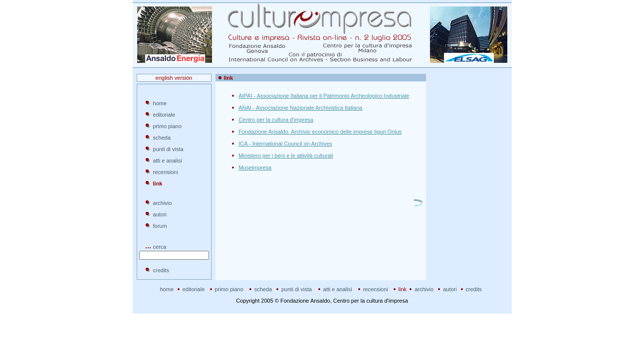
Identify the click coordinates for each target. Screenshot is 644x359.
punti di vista (168, 149)
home (160, 103)
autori (160, 214)
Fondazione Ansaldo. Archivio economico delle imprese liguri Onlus (320, 132)
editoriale (164, 115)
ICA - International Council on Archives (285, 144)
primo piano (167, 126)
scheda (162, 138)
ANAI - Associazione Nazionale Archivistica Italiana (300, 108)
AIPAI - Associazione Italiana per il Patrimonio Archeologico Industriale (324, 96)
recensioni (166, 172)
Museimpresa (255, 168)
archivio (163, 203)
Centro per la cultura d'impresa (276, 120)
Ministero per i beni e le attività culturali (286, 156)
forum (160, 226)
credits (161, 270)
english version (174, 78)
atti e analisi (168, 161)
